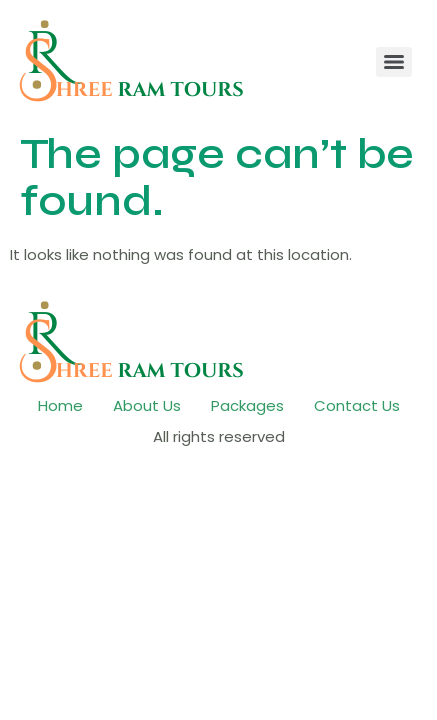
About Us (147, 405)
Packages (247, 405)
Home (60, 405)
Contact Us (357, 405)
